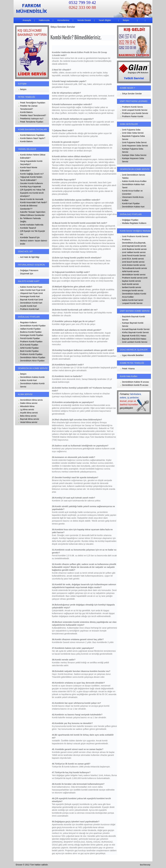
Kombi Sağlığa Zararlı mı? (32, 174)
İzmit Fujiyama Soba (131, 130)
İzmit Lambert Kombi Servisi (135, 342)
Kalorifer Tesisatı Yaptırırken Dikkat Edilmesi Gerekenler (33, 214)
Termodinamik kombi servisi (134, 268)
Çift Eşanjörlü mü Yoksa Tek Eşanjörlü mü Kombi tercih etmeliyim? (33, 193)
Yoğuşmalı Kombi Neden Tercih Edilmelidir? (31, 179)
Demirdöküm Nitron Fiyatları (33, 357)
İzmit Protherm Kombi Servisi (135, 236)
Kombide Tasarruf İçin (30, 237)
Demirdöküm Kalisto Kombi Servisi (32, 385)
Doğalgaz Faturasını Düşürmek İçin (29, 272)
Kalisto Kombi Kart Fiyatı (31, 287)
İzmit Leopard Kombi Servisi (135, 110)
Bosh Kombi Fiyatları (29, 351)
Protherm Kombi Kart (30, 309)
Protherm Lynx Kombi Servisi (135, 113)
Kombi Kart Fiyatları (131, 203)
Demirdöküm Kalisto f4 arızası (136, 382)
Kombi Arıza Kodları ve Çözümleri (132, 192)
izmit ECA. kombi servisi (133, 259)
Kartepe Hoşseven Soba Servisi (133, 160)
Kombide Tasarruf (28, 228)
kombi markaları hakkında (32, 225)
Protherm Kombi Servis (132, 107)
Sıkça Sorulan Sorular (132, 94)
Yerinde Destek (84, 20)
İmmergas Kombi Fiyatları (32, 335)
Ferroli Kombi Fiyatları (30, 338)
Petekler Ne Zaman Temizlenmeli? (29, 107)
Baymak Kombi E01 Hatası (134, 336)
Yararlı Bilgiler (105, 20)
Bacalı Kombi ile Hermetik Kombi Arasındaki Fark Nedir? (34, 201)
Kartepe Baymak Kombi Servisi (133, 324)
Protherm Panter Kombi (133, 116)
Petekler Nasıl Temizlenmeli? (33, 115)
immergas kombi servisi (133, 290)
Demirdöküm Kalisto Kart (133, 207)
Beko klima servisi (28, 416)
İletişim (126, 20)
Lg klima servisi (27, 409)
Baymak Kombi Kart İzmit (31, 300)
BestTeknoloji (145, 865)
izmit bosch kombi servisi (133, 262)
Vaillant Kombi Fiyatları (30, 329)
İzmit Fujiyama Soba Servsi (134, 142)
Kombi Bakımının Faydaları (32, 135)
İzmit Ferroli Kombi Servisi (134, 255)
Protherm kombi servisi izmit (135, 278)
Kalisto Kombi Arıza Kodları (134, 181)
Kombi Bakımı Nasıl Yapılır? (33, 138)
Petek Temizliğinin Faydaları (33, 103)
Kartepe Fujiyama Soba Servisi (133, 150)
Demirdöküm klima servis (31, 400)
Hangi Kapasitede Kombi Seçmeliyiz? (31, 163)
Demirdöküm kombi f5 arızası (135, 385)
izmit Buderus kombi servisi (134, 249)
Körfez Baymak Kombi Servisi (135, 332)
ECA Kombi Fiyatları (29, 345)
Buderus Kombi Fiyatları (31, 332)
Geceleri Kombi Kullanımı (32, 183)
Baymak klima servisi (30, 419)
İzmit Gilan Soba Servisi (133, 133)
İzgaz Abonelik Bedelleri (133, 355)
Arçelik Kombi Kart (28, 306)
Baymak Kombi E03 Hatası (134, 339)
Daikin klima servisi (29, 403)
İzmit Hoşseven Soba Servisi (135, 146)
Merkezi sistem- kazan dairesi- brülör (34, 242)
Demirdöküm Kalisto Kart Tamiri (133, 186)
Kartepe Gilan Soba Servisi (134, 155)
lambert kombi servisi (132, 287)
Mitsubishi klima (27, 406)
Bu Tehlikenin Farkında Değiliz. (30, 220)
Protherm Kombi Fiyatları (31, 342)
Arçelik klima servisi (29, 413)
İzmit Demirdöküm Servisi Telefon (134, 176)
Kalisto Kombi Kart (28, 380)
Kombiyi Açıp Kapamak (31, 187)
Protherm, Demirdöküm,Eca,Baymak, (134, 241)
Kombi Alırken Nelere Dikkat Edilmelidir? (33, 156)
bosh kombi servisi (130, 284)
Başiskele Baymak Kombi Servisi (133, 318)
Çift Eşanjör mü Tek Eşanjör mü (33, 233)
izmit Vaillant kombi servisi (134, 252)
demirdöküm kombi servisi (134, 275)
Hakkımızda (44, 20)
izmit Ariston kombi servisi (134, 265)
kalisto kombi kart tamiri (133, 300)
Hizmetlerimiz (63, 20)
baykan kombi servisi (131, 281)
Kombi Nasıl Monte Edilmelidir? (29, 169)
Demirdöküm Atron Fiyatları (32, 361)
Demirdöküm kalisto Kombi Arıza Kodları (134, 295)
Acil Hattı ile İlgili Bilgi (30, 257)
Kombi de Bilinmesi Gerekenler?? (29, 207)
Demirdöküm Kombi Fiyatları (33, 326)
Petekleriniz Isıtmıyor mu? (32, 119)
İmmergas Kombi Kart (30, 296)
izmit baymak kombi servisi (134, 246)
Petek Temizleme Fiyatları (32, 122)
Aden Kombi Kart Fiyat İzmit (33, 290)
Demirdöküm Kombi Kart (31, 303)
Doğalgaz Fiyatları (130, 220)
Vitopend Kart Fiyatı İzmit (31, 293)
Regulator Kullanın (28, 322)
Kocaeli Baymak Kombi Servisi (136, 329)
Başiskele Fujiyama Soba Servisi (133, 138)
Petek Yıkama (128, 369)
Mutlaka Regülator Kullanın (134, 223)
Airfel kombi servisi (131, 271)
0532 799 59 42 (82, 2)
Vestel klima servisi (29, 422)
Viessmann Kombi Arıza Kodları (133, 199)
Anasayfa (27, 20)
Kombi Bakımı (26, 112)
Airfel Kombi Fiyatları (29, 348)
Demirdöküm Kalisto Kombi (32, 377)
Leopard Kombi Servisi (132, 303)
